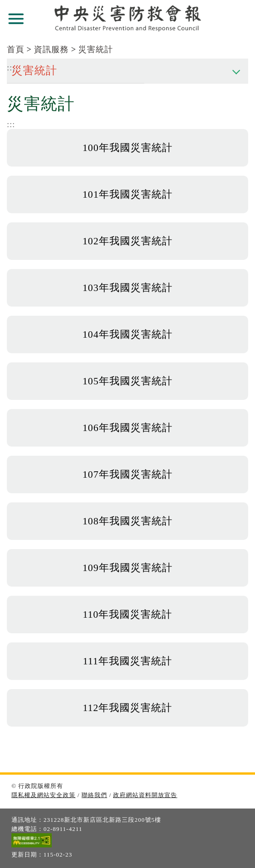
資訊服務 (51, 49)
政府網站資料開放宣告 (145, 795)
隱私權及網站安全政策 (43, 795)
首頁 (16, 49)
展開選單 (16, 19)
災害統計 (96, 49)
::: (11, 124)
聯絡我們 (94, 795)
